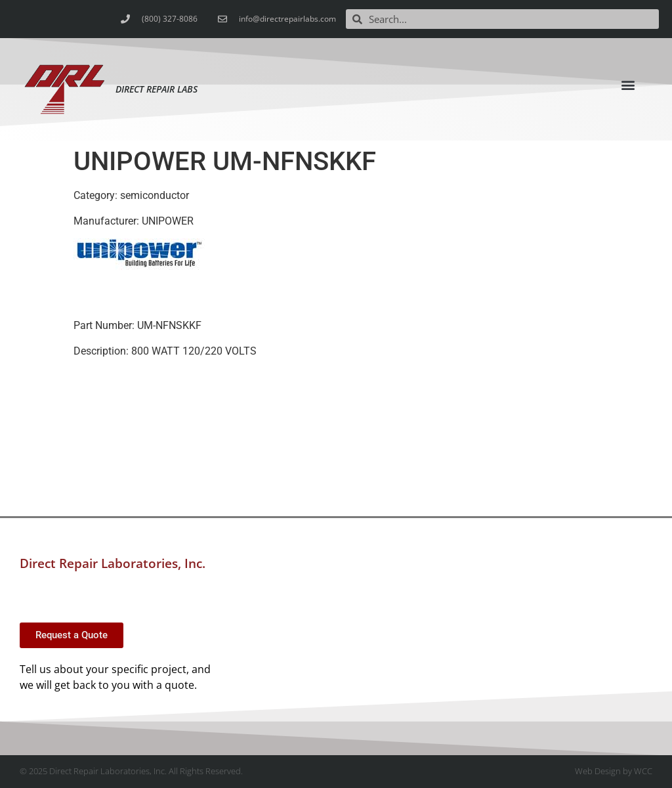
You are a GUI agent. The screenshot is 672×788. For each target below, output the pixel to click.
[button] (628, 85)
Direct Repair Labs (157, 89)
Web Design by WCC (614, 771)
